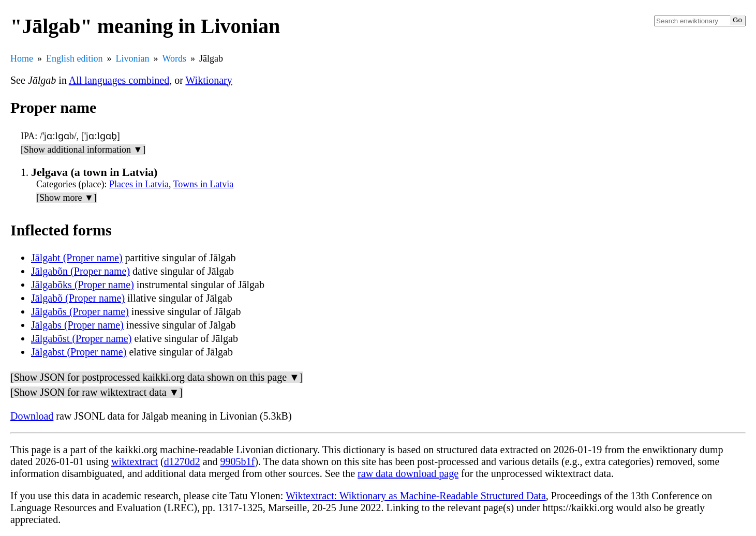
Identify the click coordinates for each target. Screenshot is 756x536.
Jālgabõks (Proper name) (83, 285)
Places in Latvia (139, 184)
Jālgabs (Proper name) (77, 325)
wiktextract (135, 461)
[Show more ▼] (66, 198)
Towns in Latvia (204, 184)
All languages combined (119, 80)
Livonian (133, 58)
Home (22, 58)
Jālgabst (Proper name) (79, 352)
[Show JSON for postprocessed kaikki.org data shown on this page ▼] (157, 377)
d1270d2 (182, 461)
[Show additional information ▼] (83, 150)
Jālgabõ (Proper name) (78, 298)
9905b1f (238, 461)
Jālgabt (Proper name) (77, 258)
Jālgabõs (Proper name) (80, 311)
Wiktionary (209, 80)
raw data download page (408, 473)
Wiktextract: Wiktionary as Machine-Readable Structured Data (416, 496)
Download (32, 416)
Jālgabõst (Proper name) (81, 338)
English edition (75, 58)
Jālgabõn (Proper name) (80, 271)
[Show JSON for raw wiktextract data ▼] (97, 392)
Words (175, 58)
